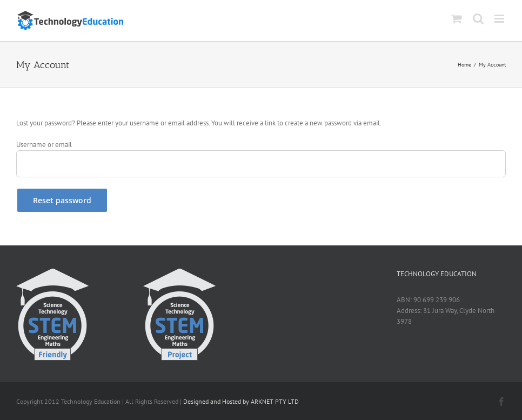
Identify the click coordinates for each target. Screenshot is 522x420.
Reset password (62, 200)
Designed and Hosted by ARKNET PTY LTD (241, 401)
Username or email (44, 145)
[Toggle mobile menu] (500, 19)
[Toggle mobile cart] (457, 19)
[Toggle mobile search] (478, 19)
